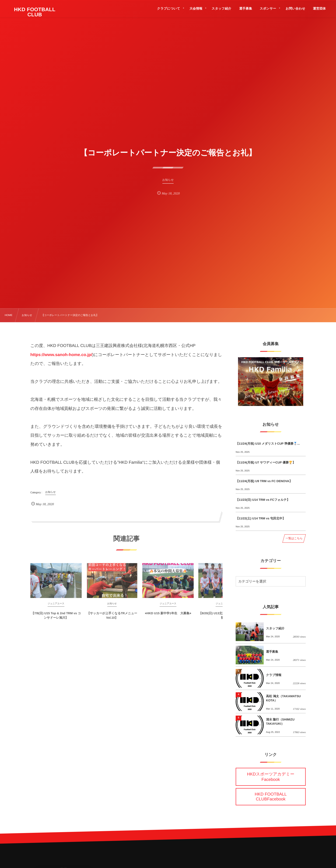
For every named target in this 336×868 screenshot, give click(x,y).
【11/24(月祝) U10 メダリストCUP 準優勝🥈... (268, 444)
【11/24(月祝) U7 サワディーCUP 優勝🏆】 (266, 462)
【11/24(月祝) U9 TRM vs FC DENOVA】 (264, 481)
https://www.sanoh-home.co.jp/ (61, 355)
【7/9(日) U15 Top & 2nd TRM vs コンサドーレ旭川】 (56, 619)
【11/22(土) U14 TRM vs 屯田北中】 (261, 518)
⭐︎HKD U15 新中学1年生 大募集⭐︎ (168, 616)
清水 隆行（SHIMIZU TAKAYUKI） (280, 722)
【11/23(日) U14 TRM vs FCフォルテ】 (263, 500)
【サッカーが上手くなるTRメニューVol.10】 (112, 619)
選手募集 (272, 652)
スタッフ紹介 (275, 628)
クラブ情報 (274, 675)
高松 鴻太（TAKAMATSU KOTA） (283, 698)
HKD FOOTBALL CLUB (35, 12)
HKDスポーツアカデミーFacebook (271, 777)
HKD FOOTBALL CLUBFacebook (271, 797)
